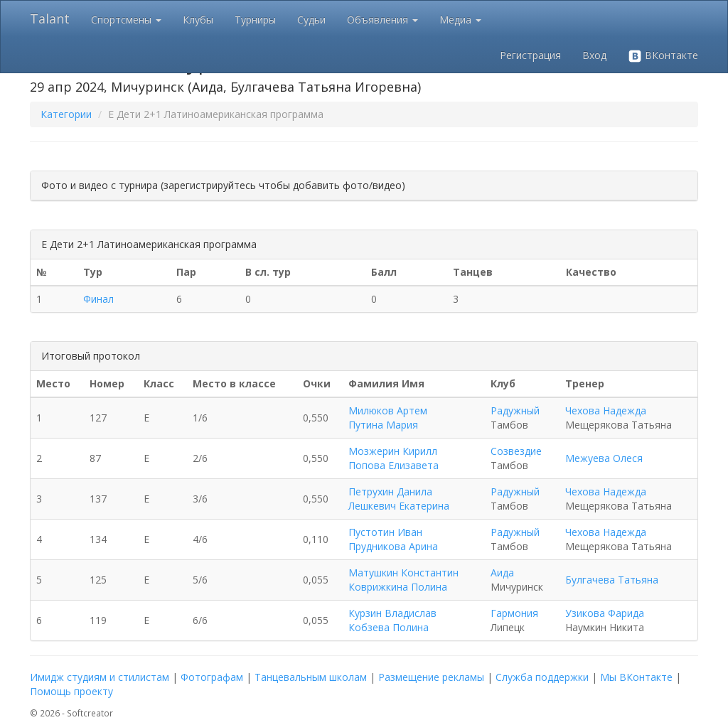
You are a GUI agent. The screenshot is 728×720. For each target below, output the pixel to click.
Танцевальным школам (311, 677)
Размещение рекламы (431, 677)
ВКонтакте (663, 56)
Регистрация (530, 55)
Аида (502, 573)
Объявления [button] (382, 20)
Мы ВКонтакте (636, 677)
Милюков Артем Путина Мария (388, 418)
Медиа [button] (460, 20)
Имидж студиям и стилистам (100, 677)
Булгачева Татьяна (612, 580)
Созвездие (516, 451)
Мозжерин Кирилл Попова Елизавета (394, 458)
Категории (66, 114)
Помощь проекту (71, 691)
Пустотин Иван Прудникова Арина (393, 539)
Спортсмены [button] (126, 20)
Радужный (515, 410)
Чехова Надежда (606, 410)
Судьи (311, 20)
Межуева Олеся (604, 458)
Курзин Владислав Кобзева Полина (392, 620)
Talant (50, 18)
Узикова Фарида (605, 613)
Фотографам (212, 677)
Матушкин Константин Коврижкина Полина (403, 580)
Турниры (255, 20)
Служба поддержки (542, 677)
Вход (594, 55)
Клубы (198, 20)
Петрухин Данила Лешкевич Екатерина (399, 499)
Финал (98, 299)
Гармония (514, 613)
